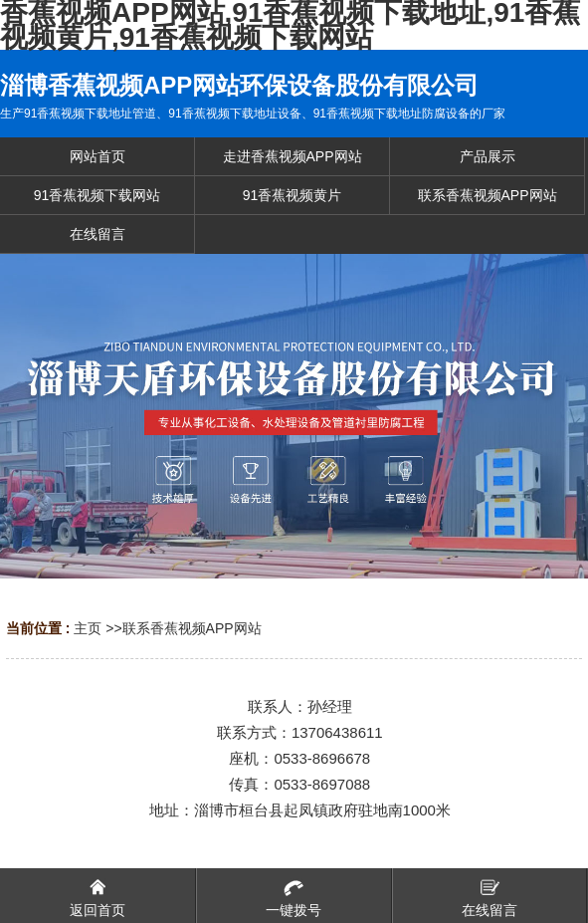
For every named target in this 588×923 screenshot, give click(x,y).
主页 (88, 628)
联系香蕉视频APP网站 (192, 628)
